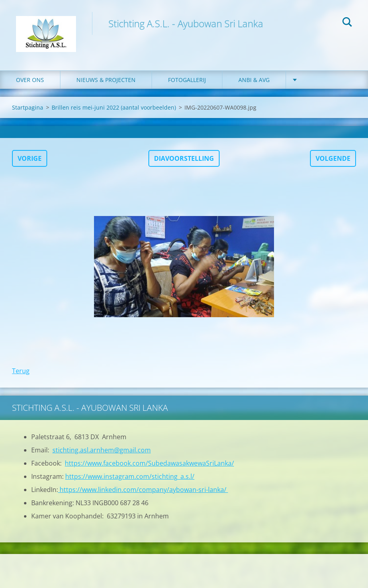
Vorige (30, 158)
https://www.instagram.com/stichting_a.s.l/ (130, 476)
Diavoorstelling (184, 158)
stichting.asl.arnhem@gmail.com (102, 450)
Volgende (333, 158)
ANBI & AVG (254, 80)
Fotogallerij (187, 80)
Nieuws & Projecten (106, 80)
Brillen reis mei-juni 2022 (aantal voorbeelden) (114, 107)
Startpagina (28, 107)
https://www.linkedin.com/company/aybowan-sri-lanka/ (143, 490)
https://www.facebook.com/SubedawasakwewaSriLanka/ (149, 463)
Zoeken (347, 23)
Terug (21, 371)
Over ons (30, 80)
